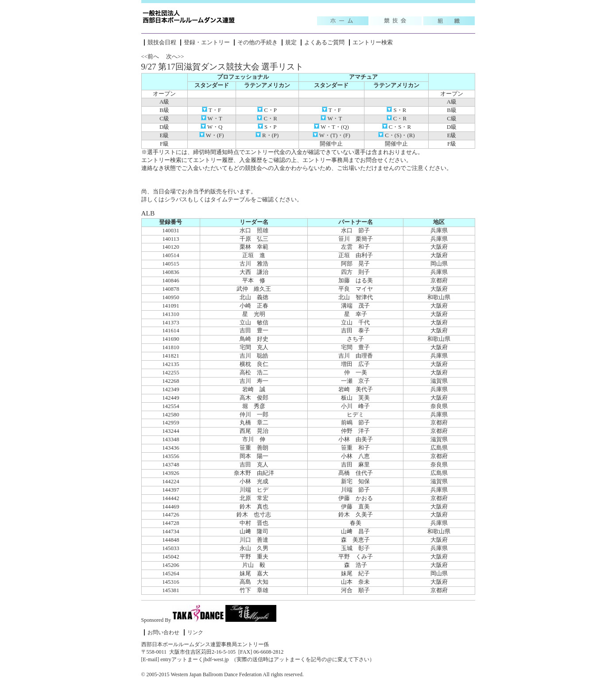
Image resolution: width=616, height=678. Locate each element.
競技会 (396, 21)
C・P (267, 110)
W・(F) (212, 135)
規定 (291, 42)
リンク (195, 632)
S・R (396, 110)
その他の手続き (258, 42)
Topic (343, 21)
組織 (449, 21)
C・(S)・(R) (396, 135)
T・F (211, 110)
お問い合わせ (163, 632)
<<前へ (150, 57)
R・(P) (267, 135)
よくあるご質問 (324, 42)
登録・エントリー (207, 42)
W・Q (211, 127)
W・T (212, 119)
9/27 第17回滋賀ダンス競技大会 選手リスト (223, 67)
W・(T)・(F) (331, 135)
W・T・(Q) (331, 127)
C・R (267, 119)
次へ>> (175, 57)
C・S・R (397, 127)
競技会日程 (162, 42)
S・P (267, 127)
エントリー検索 (373, 42)
